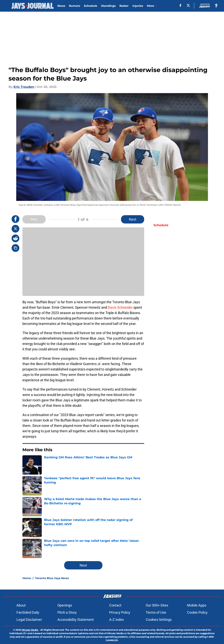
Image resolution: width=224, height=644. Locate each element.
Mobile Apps (197, 605)
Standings (108, 6)
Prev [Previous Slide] (34, 219)
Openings (65, 605)
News (61, 6)
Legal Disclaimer (29, 620)
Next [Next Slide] (133, 219)
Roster (124, 6)
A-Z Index (117, 620)
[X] (188, 5)
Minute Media (30, 630)
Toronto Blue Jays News (52, 578)
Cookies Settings (159, 620)
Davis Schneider (120, 307)
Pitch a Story (67, 612)
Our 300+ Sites (157, 605)
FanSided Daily (28, 612)
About (21, 605)
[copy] (15, 248)
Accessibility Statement (76, 620)
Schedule (91, 6)
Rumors (75, 6)
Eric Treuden (24, 87)
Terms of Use (156, 612)
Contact (115, 605)
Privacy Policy (120, 612)
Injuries (138, 6)
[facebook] (180, 5)
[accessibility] (216, 5)
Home (27, 578)
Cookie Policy (197, 612)
